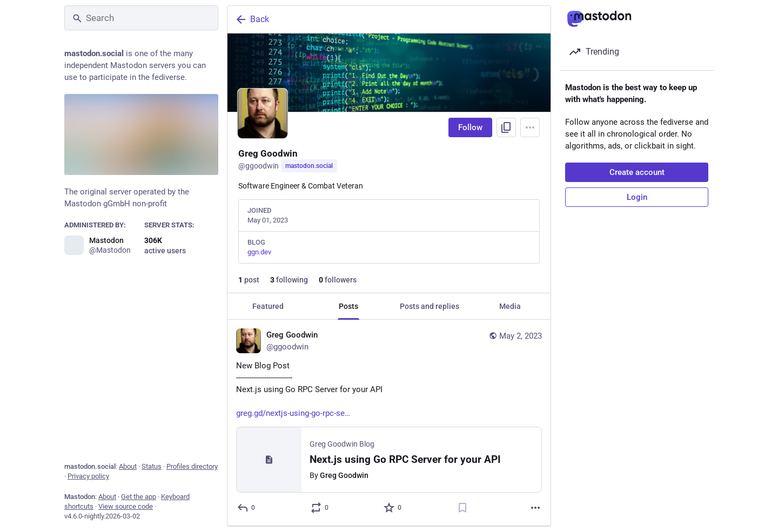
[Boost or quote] (320, 508)
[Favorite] (393, 508)
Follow (470, 127)
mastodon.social (309, 166)
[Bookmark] (462, 508)
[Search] (141, 18)
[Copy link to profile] (506, 127)
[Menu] (530, 127)
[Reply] (247, 508)
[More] (535, 508)
